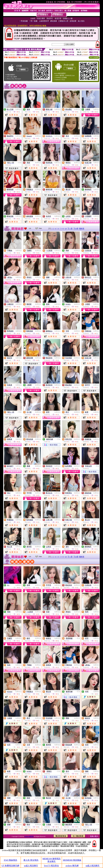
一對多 (19, 163)
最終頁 (82, 228)
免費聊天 (18, 585)
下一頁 (70, 228)
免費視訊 (18, 109)
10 (66, 228)
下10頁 (76, 228)
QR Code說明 (94, 58)
